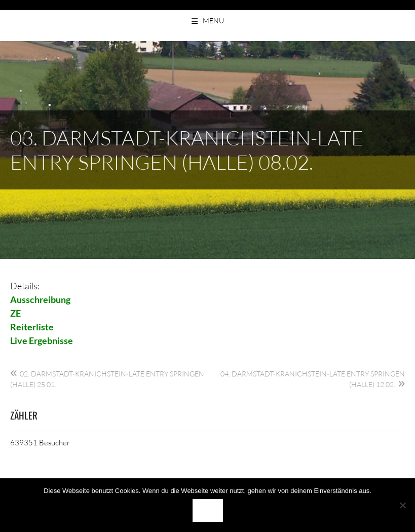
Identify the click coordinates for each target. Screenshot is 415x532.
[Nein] (402, 505)
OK (208, 510)
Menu (213, 21)
